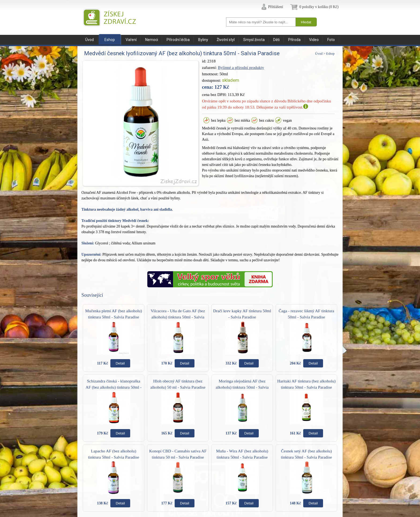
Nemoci (152, 40)
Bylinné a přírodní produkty (241, 67)
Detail (120, 363)
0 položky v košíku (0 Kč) (319, 7)
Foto (331, 40)
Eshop (110, 40)
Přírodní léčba (178, 40)
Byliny (203, 40)
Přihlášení (276, 7)
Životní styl (226, 40)
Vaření (131, 40)
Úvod (89, 40)
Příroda (294, 40)
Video (314, 40)
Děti (276, 40)
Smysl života (254, 40)
